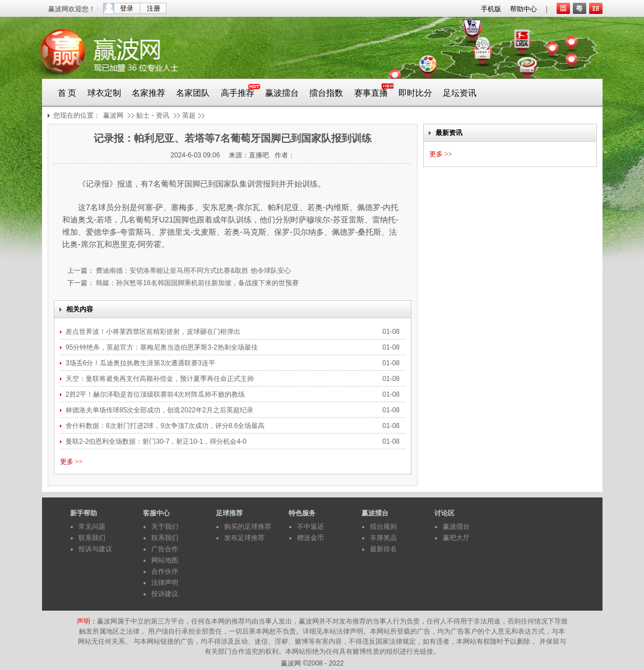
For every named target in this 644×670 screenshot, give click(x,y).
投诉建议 (165, 594)
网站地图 (165, 560)
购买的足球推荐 (248, 527)
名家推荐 (149, 93)
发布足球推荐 (244, 538)
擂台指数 (326, 93)
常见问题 (92, 527)
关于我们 (165, 527)
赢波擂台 (282, 93)
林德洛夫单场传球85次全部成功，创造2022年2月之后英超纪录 (159, 410)
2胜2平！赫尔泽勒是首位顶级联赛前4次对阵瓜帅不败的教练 (155, 394)
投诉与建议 (95, 549)
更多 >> (71, 462)
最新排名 (383, 549)
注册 (154, 8)
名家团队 (193, 93)
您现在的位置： (77, 115)
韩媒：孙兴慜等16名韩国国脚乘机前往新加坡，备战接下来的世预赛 (196, 283)
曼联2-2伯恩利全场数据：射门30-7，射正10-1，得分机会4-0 (156, 441)
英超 (189, 115)
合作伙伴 (165, 571)
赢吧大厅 (456, 538)
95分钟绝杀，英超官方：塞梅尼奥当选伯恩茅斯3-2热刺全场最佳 (163, 347)
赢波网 (113, 115)
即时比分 (415, 93)
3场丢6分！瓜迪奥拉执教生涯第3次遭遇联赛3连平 (140, 363)
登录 (127, 8)
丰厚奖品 (383, 538)
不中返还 (311, 527)
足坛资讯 (460, 93)
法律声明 (165, 583)
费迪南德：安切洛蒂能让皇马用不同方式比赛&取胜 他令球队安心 (193, 271)
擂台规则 (383, 527)
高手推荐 (238, 93)
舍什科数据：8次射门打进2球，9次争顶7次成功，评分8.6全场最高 (166, 426)
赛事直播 (371, 93)
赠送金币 (311, 538)
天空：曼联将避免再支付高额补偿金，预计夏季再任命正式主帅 (161, 379)
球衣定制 (104, 93)
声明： (87, 621)
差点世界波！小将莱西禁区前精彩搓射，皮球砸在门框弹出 (153, 332)
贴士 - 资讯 (153, 115)
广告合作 (165, 549)
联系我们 (92, 538)
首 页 (67, 93)
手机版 (491, 9)
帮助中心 (523, 9)
